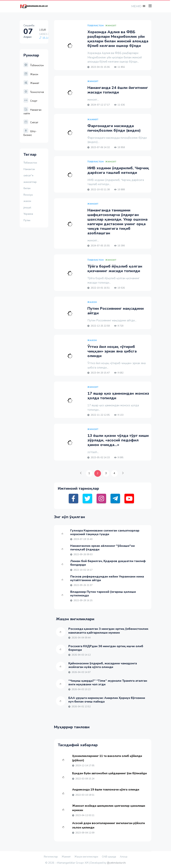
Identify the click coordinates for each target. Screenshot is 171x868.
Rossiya (28, 195)
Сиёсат (31, 123)
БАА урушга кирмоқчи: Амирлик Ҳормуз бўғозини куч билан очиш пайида (107, 700)
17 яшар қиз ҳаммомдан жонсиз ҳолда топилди (118, 396)
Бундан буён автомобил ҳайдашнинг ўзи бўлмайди (109, 773)
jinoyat (27, 208)
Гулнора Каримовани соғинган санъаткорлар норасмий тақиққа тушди (105, 532)
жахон (27, 201)
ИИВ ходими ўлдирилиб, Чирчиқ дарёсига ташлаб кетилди (118, 170)
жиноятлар (30, 182)
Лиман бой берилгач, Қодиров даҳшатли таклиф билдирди (108, 563)
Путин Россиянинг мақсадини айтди (116, 311)
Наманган (29, 169)
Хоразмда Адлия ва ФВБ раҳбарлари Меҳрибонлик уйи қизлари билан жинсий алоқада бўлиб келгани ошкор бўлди (118, 39)
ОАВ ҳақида (109, 857)
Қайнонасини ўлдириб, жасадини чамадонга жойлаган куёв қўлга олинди (103, 665)
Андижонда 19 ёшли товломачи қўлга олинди (106, 790)
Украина (28, 214)
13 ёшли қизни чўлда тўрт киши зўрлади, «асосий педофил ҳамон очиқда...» (118, 440)
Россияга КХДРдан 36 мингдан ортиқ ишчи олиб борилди (106, 648)
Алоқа (124, 857)
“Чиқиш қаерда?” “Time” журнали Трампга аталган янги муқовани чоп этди (108, 683)
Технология (34, 92)
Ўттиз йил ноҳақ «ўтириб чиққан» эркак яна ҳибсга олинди (112, 351)
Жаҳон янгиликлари (86, 857)
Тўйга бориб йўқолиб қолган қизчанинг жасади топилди (115, 269)
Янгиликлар (51, 857)
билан (27, 188)
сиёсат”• (29, 176)
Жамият (31, 83)
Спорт (30, 101)
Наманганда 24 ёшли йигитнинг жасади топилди (118, 90)
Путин (27, 220)
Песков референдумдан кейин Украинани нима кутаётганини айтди (107, 578)
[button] (138, 6)
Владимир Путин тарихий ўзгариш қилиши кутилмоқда (103, 594)
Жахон (31, 74)
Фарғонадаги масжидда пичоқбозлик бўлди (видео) (114, 128)
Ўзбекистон (34, 65)
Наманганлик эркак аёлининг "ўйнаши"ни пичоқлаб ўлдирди (102, 548)
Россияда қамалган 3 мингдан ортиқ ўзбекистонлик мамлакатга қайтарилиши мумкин (108, 631)
